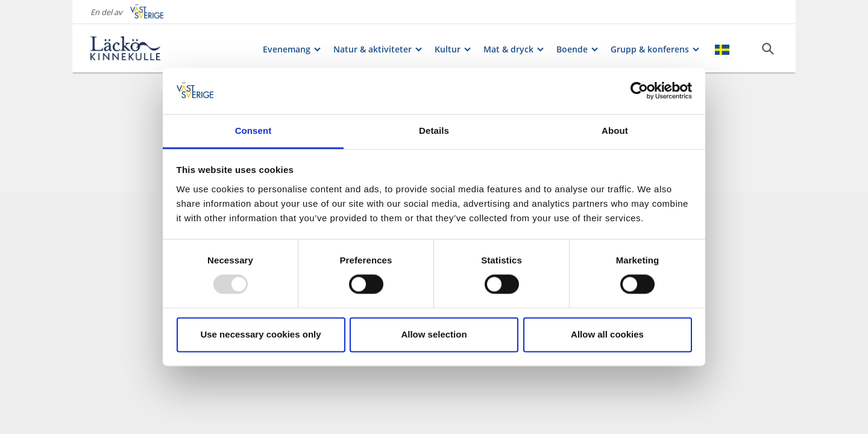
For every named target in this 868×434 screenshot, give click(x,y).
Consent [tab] (253, 131)
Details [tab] (434, 131)
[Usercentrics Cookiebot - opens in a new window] (639, 91)
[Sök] (768, 49)
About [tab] (615, 131)
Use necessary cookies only (260, 334)
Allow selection (434, 334)
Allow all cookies (607, 334)
